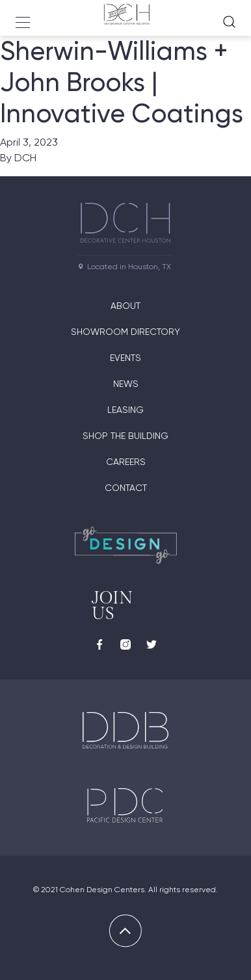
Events (125, 358)
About (125, 306)
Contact (126, 488)
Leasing (125, 410)
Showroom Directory (125, 332)
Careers (126, 462)
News (126, 384)
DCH (25, 158)
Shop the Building (125, 436)
